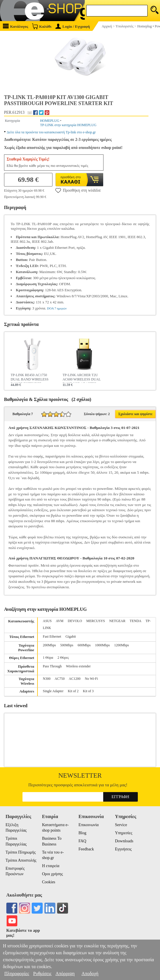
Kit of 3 (88, 691)
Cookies (49, 882)
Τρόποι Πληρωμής (21, 852)
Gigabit (71, 636)
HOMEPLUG (50, 121)
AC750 (60, 679)
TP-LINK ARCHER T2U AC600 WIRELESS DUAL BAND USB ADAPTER (82, 378)
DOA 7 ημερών (57, 308)
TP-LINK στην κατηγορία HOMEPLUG (68, 125)
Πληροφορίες (17, 974)
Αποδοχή (90, 974)
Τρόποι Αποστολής (21, 860)
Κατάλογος (16, 26)
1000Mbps (102, 645)
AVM (60, 621)
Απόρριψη (65, 974)
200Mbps (49, 645)
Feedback (86, 849)
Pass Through (52, 666)
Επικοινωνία (89, 825)
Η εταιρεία (51, 866)
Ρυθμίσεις (42, 974)
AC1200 (75, 679)
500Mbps (67, 645)
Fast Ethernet (52, 636)
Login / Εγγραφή (73, 26)
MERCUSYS (96, 621)
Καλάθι (42, 26)
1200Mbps (122, 645)
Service (121, 825)
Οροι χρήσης (52, 874)
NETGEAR (117, 621)
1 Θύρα (48, 658)
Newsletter (80, 775)
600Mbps (84, 645)
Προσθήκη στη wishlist (78, 190)
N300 (47, 679)
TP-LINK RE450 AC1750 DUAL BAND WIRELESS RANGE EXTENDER (30, 378)
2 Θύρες (63, 658)
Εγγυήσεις (123, 849)
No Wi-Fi (91, 679)
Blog (82, 833)
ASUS (47, 621)
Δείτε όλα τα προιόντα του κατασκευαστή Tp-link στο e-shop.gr (51, 132)
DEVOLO (75, 621)
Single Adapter (53, 691)
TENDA (135, 621)
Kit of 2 (73, 691)
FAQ (82, 841)
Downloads (124, 841)
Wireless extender (78, 666)
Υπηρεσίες (124, 833)
